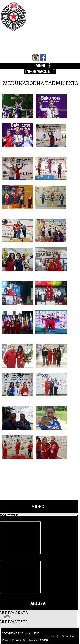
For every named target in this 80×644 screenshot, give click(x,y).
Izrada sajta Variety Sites (61, 637)
